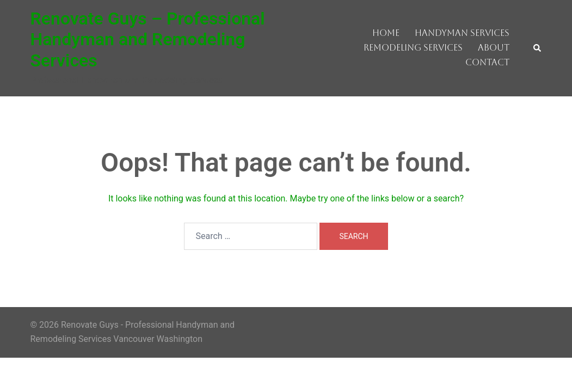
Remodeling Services (413, 48)
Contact (487, 62)
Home (386, 33)
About (494, 48)
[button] (538, 48)
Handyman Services (462, 33)
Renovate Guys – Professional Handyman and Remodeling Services (148, 39)
